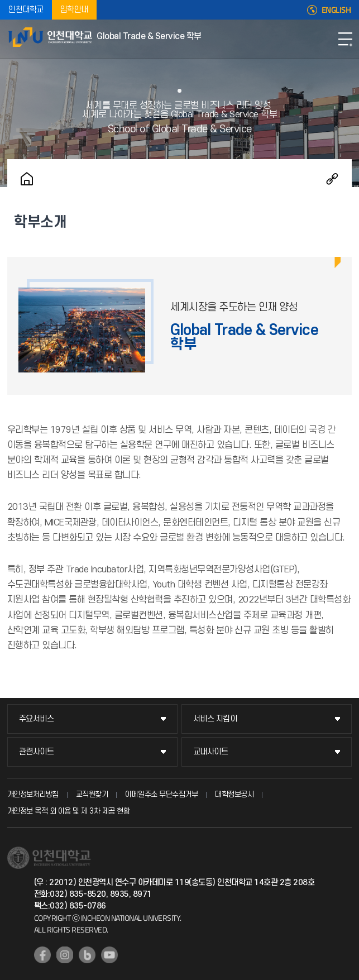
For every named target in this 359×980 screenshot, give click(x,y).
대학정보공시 (234, 794)
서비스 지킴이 (215, 719)
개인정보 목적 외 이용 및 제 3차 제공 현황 (69, 811)
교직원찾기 (92, 794)
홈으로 (27, 179)
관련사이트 (37, 752)
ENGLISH (336, 10)
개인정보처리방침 (33, 794)
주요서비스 (37, 719)
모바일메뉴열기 (345, 39)
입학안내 (74, 10)
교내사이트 (211, 752)
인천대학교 (26, 10)
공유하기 (332, 179)
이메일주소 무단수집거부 (161, 794)
